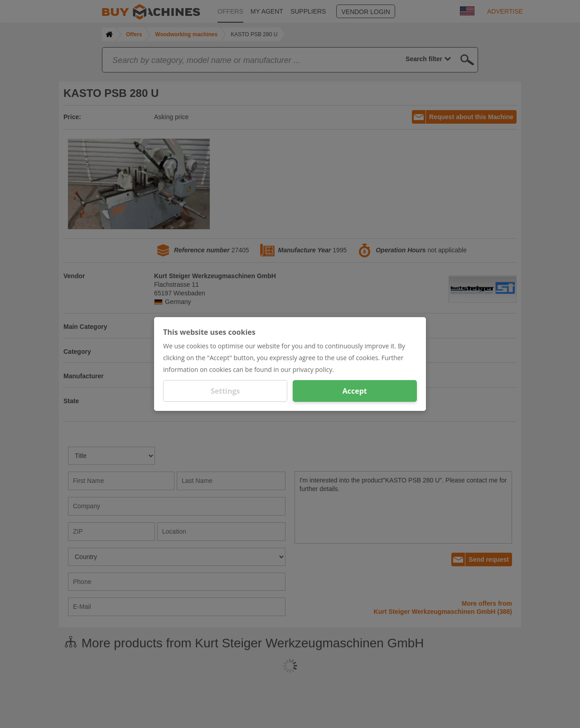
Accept (355, 391)
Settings (225, 391)
